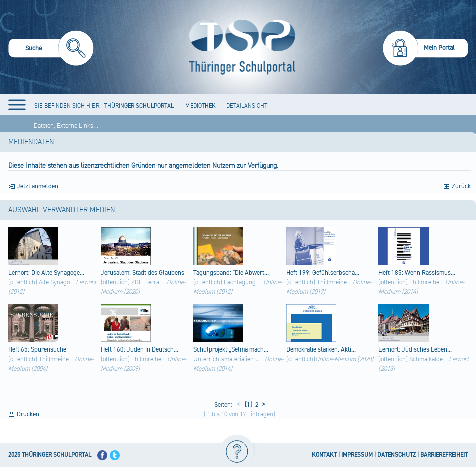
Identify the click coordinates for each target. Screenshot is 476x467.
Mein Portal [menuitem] (439, 48)
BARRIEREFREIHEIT (444, 455)
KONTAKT (324, 455)
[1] (248, 405)
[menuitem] (51, 49)
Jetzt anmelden (37, 186)
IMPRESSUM (357, 455)
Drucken (28, 414)
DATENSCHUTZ (397, 455)
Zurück (461, 186)
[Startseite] (240, 47)
